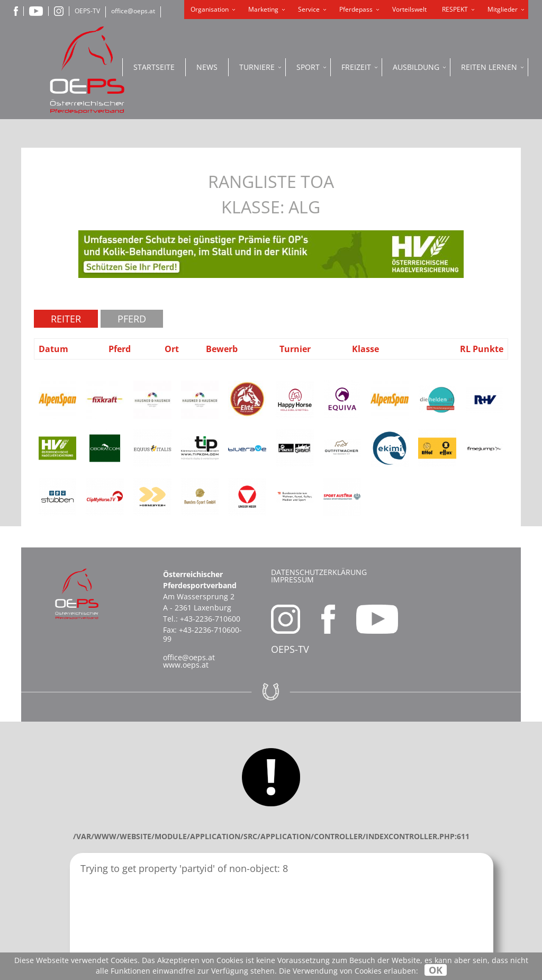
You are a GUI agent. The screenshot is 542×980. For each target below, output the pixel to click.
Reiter (66, 319)
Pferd (132, 319)
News (207, 67)
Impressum (292, 579)
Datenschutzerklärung (319, 572)
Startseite (154, 67)
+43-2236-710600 (210, 619)
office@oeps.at (133, 11)
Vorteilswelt (409, 9)
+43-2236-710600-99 (202, 634)
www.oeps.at (186, 665)
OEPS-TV (87, 11)
